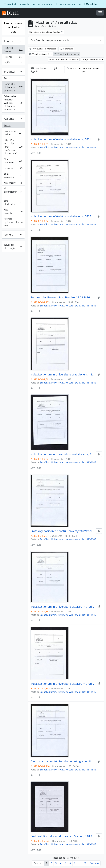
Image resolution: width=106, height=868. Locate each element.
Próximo (94, 863)
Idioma (8, 41)
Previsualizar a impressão (43, 49)
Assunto (9, 119)
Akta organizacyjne (13, 192)
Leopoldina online (13, 133)
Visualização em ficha (41, 54)
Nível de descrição (10, 246)
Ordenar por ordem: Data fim (63, 60)
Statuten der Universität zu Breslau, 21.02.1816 (60, 297)
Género (9, 234)
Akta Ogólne (13, 183)
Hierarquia (66, 49)
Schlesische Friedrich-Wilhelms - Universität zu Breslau (13, 103)
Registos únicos (13, 49)
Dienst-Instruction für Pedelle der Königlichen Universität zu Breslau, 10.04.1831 (63, 761)
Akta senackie (13, 211)
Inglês (13, 63)
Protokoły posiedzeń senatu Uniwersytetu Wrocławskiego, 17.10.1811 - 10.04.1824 (63, 531)
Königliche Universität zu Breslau (13, 87)
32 (85, 863)
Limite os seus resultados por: (13, 27)
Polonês (13, 57)
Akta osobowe (13, 161)
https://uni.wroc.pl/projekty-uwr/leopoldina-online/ (13, 147)
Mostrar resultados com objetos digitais (83, 70)
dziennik (13, 169)
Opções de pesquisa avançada (50, 40)
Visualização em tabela (67, 54)
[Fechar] (103, 4)
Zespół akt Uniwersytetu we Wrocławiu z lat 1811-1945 (68, 147)
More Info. (92, 4)
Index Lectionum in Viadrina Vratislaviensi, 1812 (61, 216)
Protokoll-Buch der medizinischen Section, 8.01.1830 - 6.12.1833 (63, 836)
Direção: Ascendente (92, 60)
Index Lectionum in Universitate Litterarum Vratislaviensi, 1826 (63, 607)
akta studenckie (13, 202)
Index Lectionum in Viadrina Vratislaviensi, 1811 (61, 139)
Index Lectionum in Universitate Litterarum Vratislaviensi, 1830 (63, 684)
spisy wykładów (13, 175)
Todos (7, 78)
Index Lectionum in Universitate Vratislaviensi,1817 (63, 374)
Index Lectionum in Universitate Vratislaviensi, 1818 (63, 454)
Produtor (10, 72)
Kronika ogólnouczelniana (13, 222)
